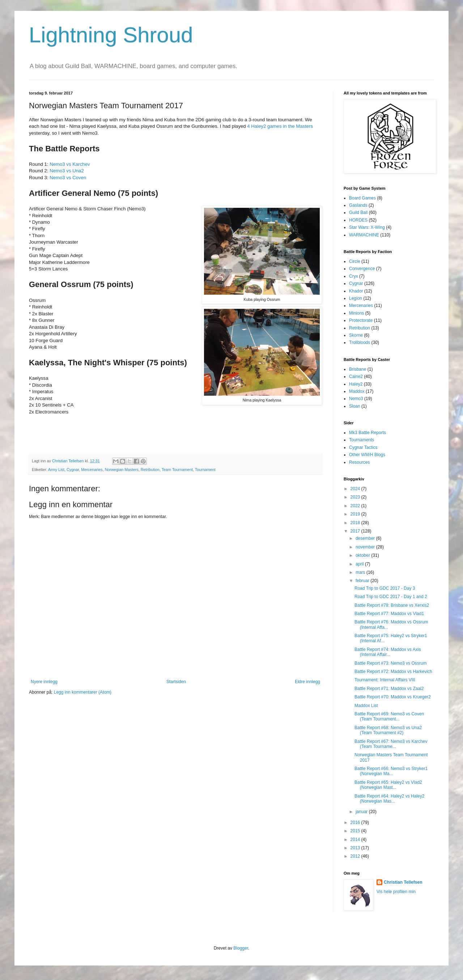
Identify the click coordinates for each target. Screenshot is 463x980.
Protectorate (361, 320)
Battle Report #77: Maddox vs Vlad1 (389, 614)
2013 (356, 848)
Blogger (241, 948)
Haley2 (356, 384)
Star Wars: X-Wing (367, 227)
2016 (356, 823)
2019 (356, 514)
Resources (359, 462)
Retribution (150, 470)
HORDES (358, 220)
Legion (356, 298)
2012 (356, 856)
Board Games (362, 198)
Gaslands (358, 205)
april (360, 564)
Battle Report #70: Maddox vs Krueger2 (393, 697)
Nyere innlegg (44, 682)
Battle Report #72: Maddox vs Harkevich (393, 672)
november (366, 547)
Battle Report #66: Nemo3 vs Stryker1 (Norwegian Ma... (391, 771)
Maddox (357, 391)
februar (363, 581)
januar (362, 812)
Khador (356, 291)
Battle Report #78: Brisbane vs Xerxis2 (392, 605)
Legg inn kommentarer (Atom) (83, 692)
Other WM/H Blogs (367, 455)
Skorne (356, 335)
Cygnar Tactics (363, 447)
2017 (356, 531)
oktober (363, 555)
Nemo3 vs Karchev (70, 164)
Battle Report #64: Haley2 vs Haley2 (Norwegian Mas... (389, 799)
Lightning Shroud (111, 35)
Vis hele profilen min (396, 892)
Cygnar (73, 470)
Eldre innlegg (307, 682)
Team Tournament (177, 470)
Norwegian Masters (122, 470)
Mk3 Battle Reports (368, 433)
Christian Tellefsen (403, 882)
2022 (356, 506)
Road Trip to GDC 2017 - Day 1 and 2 (391, 597)
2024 (356, 489)
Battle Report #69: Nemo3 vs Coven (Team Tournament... (389, 716)
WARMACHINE (364, 235)
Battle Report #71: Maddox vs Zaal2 (389, 689)
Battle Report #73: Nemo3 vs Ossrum (390, 663)
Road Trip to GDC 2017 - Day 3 (385, 588)
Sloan (355, 406)
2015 (356, 831)
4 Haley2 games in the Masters (280, 126)
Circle (355, 261)
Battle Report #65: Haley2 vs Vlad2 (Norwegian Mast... (388, 785)
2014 (356, 840)
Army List (56, 470)
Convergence (362, 269)
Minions (356, 313)
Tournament (205, 470)
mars (361, 572)
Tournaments (362, 440)
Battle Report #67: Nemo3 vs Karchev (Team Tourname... (391, 744)
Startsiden (176, 682)
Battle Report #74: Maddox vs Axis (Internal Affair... (388, 652)
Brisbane (358, 369)
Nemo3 (356, 399)
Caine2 (356, 377)
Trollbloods (360, 342)
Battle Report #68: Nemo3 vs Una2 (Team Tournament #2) (388, 730)
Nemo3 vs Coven (68, 178)
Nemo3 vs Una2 (67, 171)
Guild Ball (358, 213)
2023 (356, 497)
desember (366, 538)
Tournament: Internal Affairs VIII (385, 680)
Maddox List (366, 706)
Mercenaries (92, 470)
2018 (356, 523)
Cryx (354, 276)
